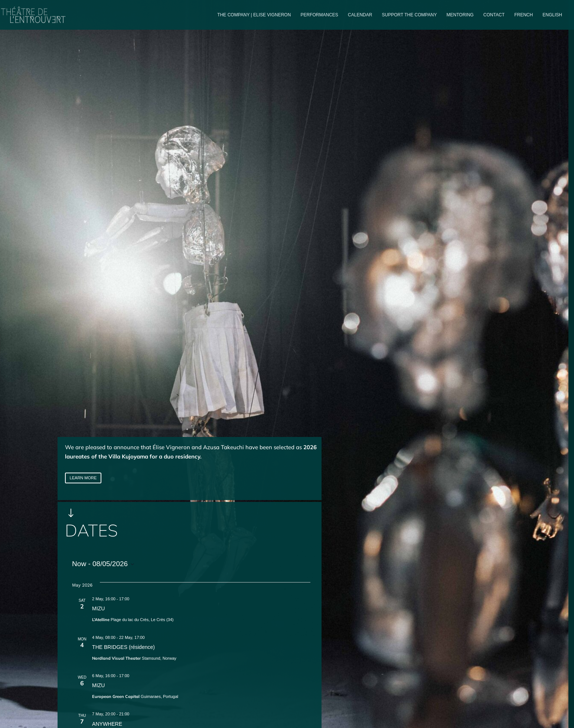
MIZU (98, 608)
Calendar (360, 15)
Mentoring (460, 15)
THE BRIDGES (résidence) (123, 647)
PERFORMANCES (319, 15)
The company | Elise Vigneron (254, 15)
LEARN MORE (83, 478)
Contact (494, 15)
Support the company (410, 15)
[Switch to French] (524, 21)
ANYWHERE (107, 724)
